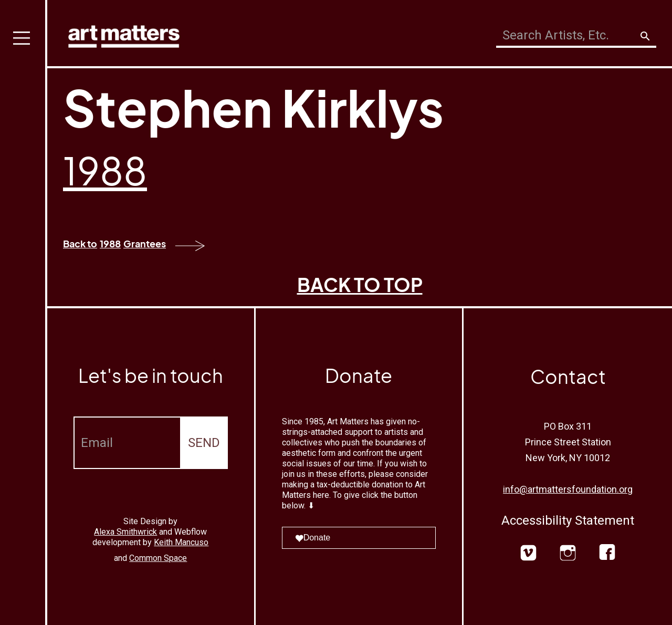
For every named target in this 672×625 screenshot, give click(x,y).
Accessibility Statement (568, 520)
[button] (24, 312)
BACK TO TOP (360, 284)
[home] (124, 34)
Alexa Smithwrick (125, 532)
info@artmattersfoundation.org (568, 489)
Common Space (158, 558)
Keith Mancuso (181, 542)
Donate (313, 538)
